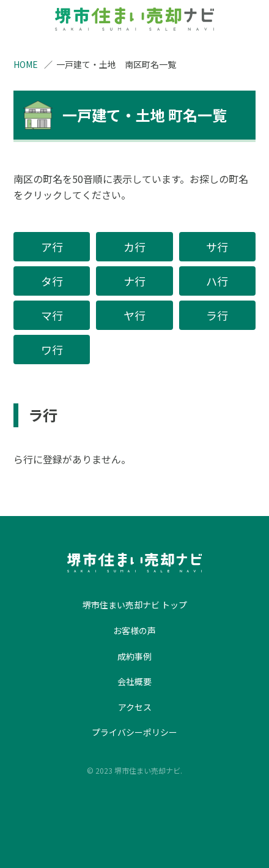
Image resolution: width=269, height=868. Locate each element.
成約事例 (134, 656)
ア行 (52, 247)
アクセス (135, 707)
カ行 (134, 247)
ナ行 (134, 281)
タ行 (52, 281)
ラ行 (217, 315)
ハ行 (217, 281)
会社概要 (134, 681)
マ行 (52, 315)
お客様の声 (134, 630)
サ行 (217, 247)
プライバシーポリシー (134, 732)
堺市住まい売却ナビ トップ (135, 605)
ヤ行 (134, 315)
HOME (26, 64)
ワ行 (52, 350)
